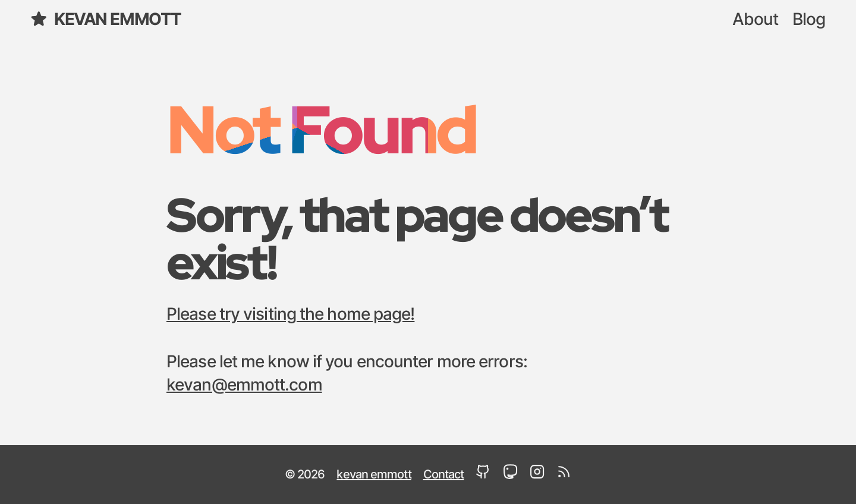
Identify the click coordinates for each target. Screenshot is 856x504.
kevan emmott (105, 19)
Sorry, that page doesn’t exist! (417, 238)
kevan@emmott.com (244, 386)
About (756, 20)
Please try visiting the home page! (290, 315)
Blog (809, 20)
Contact (444, 475)
